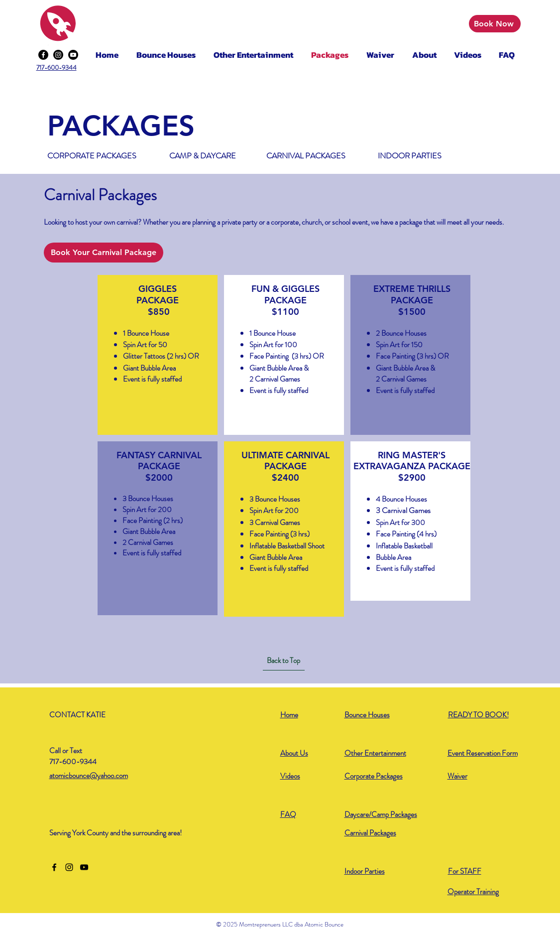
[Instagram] (58, 55)
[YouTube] (84, 867)
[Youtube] (73, 55)
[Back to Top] (284, 661)
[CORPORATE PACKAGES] (94, 156)
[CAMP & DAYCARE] (203, 156)
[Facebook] (43, 55)
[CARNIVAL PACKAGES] (308, 156)
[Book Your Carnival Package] (104, 253)
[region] (158, 355)
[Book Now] (495, 24)
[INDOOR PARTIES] (410, 156)
